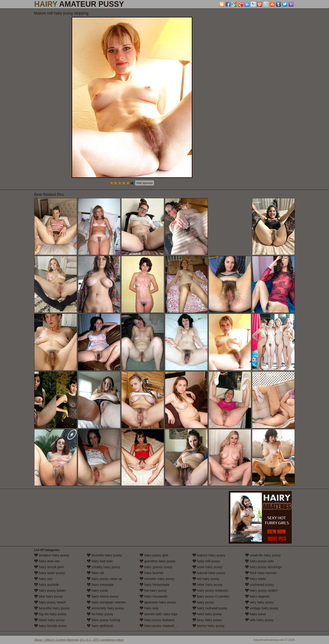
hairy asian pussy (50, 573)
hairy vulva (255, 614)
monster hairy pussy (157, 579)
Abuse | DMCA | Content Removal (56, 640)
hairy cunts (97, 591)
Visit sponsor (145, 183)
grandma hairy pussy (157, 561)
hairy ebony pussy (103, 596)
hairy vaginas (257, 596)
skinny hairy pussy (208, 626)
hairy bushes (151, 573)
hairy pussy (203, 602)
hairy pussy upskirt (261, 591)
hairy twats (255, 579)
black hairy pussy (49, 620)
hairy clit (95, 573)
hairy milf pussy (206, 561)
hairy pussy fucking (104, 620)
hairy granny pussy (156, 567)
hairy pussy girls (154, 555)
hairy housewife (154, 596)
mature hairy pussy (209, 555)
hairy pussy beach (50, 602)
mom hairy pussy (207, 567)
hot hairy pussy (153, 591)
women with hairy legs (158, 614)
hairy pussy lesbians (157, 620)
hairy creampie (100, 585)
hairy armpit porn (49, 567)
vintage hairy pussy (262, 608)
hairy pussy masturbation (161, 626)
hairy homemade (154, 585)
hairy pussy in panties (211, 596)
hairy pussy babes (50, 591)
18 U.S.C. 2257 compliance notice (102, 640)
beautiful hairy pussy (52, 608)
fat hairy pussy (100, 614)
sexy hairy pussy (207, 620)
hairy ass (43, 579)
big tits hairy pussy (50, 614)
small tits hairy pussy (263, 555)
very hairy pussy (260, 602)
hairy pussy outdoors (210, 591)
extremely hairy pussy (105, 608)
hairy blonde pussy (51, 626)
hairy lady (149, 608)
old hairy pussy (206, 579)
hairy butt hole (100, 561)
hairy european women (106, 602)
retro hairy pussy (207, 614)
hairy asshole (46, 585)
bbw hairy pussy (49, 596)
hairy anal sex (47, 561)
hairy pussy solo (259, 561)
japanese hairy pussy (158, 602)
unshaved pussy (260, 585)
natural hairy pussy (209, 573)
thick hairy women (261, 573)
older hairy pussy (207, 585)
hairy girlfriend (100, 626)
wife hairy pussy (259, 620)
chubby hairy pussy (104, 567)
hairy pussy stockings (263, 567)
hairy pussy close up (104, 579)
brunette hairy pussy (104, 555)
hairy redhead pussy (210, 608)
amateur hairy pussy (52, 555)
